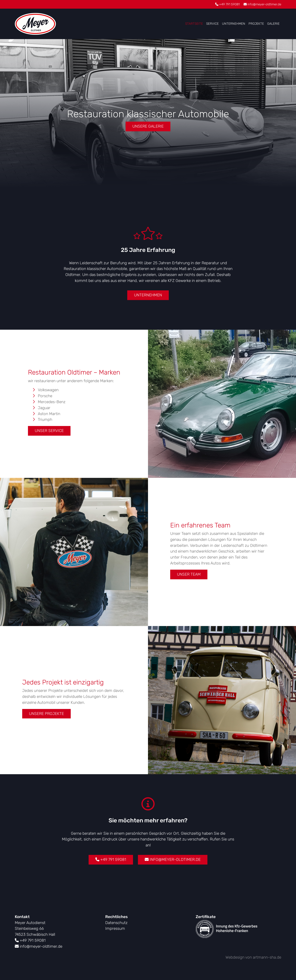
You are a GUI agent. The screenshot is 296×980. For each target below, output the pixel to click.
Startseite (194, 24)
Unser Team (189, 574)
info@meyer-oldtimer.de (262, 4)
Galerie (273, 24)
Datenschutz (116, 923)
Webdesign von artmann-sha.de (253, 957)
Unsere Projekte (46, 714)
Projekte (256, 24)
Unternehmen (234, 24)
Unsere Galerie (148, 126)
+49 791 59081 (227, 4)
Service (212, 24)
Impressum (115, 928)
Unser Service (49, 431)
